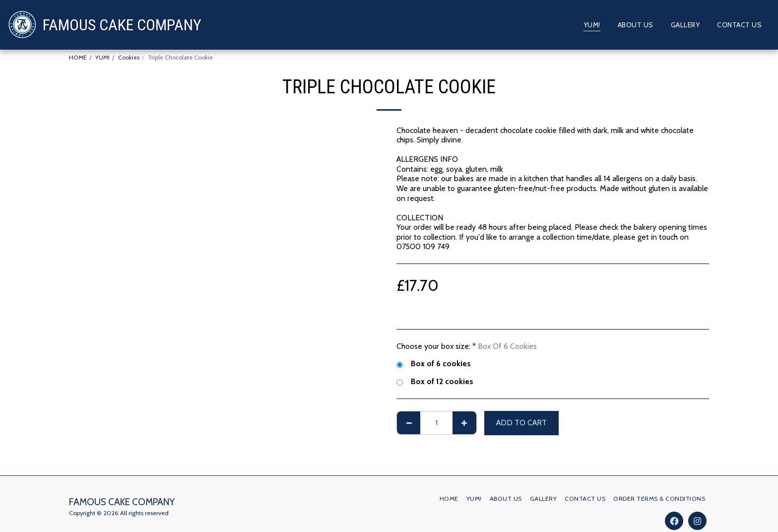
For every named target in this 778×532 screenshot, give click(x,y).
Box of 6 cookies (433, 364)
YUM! (102, 57)
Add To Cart (521, 423)
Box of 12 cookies (435, 382)
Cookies (129, 57)
